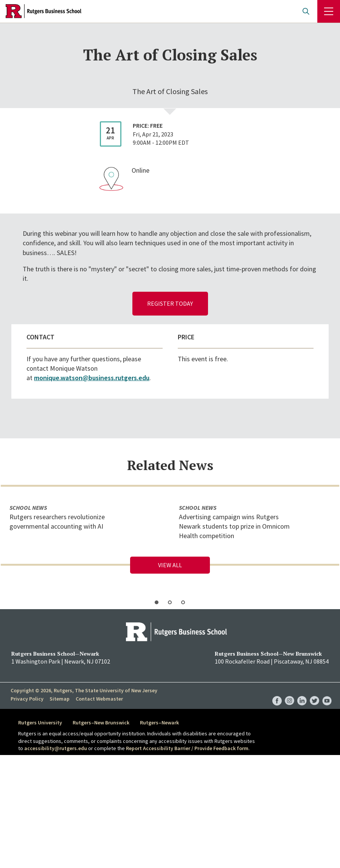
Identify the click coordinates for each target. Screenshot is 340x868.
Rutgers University (40, 723)
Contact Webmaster (99, 699)
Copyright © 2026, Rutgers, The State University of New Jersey (84, 690)
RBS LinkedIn (302, 693)
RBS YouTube (327, 693)
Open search (306, 11)
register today (170, 303)
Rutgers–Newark (159, 723)
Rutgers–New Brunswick (101, 723)
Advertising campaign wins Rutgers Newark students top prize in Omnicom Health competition (234, 526)
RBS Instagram (290, 693)
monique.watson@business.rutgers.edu (92, 378)
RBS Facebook (277, 693)
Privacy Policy (27, 699)
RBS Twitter (314, 693)
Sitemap (60, 699)
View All (170, 565)
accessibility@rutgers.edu (56, 748)
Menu (329, 11)
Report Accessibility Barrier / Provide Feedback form (187, 748)
